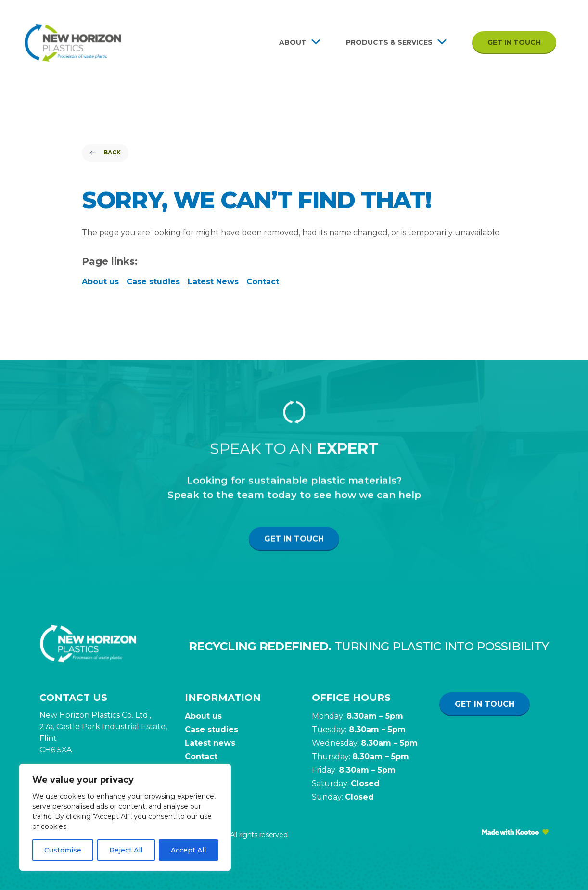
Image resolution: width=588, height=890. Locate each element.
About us (100, 282)
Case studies (153, 282)
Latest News (213, 282)
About (293, 42)
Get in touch (514, 42)
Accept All (188, 850)
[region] (125, 817)
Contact (263, 282)
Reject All (126, 850)
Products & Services (389, 42)
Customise (63, 850)
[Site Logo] (73, 43)
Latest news (210, 743)
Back (105, 152)
